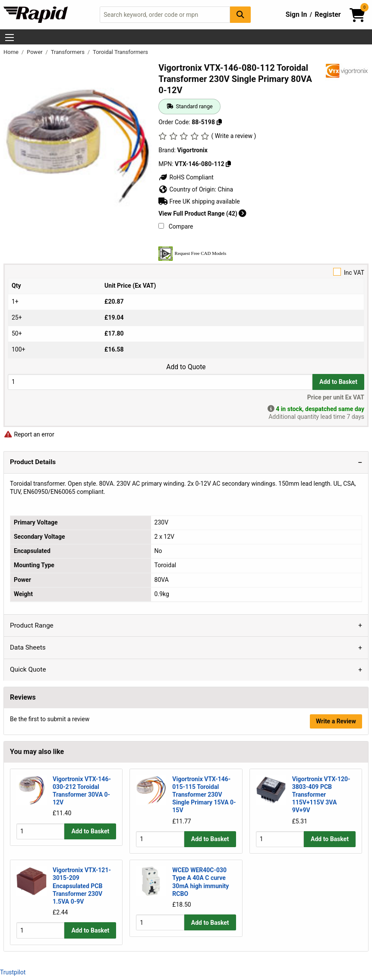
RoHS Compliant (186, 177)
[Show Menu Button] (9, 38)
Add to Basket (338, 382)
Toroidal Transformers (120, 52)
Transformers (68, 52)
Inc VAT (186, 272)
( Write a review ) (234, 136)
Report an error (29, 434)
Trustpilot (13, 972)
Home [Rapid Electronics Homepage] (12, 52)
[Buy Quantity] (160, 382)
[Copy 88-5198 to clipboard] (219, 122)
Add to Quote (186, 367)
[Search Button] (240, 14)
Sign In (296, 14)
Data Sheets (28, 647)
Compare (176, 226)
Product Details (33, 462)
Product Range (32, 625)
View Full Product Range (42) (202, 214)
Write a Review (336, 721)
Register (328, 14)
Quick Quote (28, 669)
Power (35, 52)
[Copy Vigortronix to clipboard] (228, 164)
